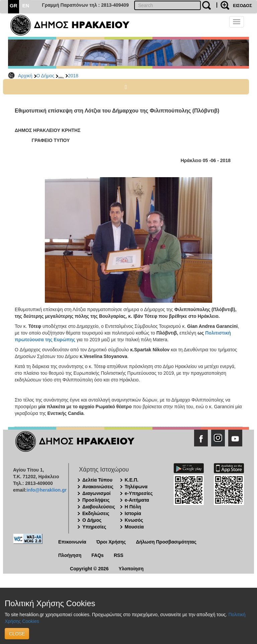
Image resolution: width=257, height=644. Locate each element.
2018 (73, 76)
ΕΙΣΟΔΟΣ (242, 6)
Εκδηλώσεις (96, 513)
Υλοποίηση (131, 569)
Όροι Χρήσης (111, 542)
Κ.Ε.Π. (132, 480)
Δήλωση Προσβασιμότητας (166, 542)
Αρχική (25, 76)
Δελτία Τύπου (97, 480)
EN (26, 6)
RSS (119, 555)
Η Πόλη (133, 507)
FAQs (98, 555)
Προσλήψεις (96, 500)
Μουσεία (134, 527)
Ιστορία (133, 513)
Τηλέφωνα (136, 487)
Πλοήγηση (70, 555)
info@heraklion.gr (46, 490)
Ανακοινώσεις (98, 487)
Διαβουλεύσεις (99, 507)
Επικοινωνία (72, 542)
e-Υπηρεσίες (139, 493)
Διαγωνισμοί (96, 493)
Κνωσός (134, 520)
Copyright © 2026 (89, 569)
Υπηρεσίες (94, 527)
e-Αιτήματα (137, 500)
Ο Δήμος (46, 76)
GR (14, 6)
